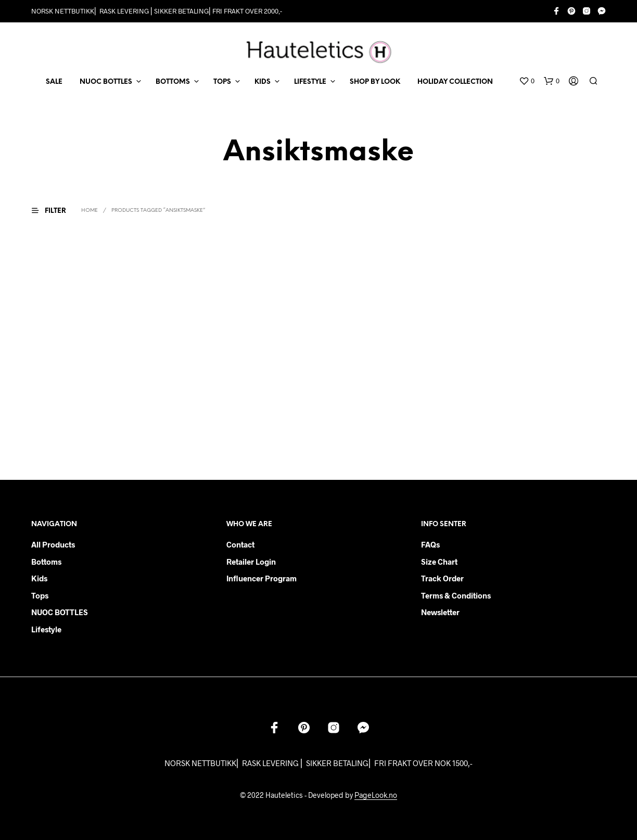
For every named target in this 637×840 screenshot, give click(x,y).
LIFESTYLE (310, 82)
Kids (39, 578)
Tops (40, 595)
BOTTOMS (173, 82)
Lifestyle (46, 629)
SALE (54, 82)
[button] (527, 81)
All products (53, 544)
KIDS (263, 82)
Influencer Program (262, 578)
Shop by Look (375, 82)
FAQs (430, 544)
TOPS (222, 82)
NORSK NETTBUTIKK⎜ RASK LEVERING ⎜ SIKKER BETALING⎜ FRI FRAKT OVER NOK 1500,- (318, 763)
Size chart (439, 562)
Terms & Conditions (456, 595)
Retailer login (251, 562)
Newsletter (440, 612)
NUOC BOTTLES (106, 82)
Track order (442, 578)
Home (90, 211)
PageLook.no (376, 795)
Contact (240, 544)
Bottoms (46, 562)
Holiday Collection (455, 82)
